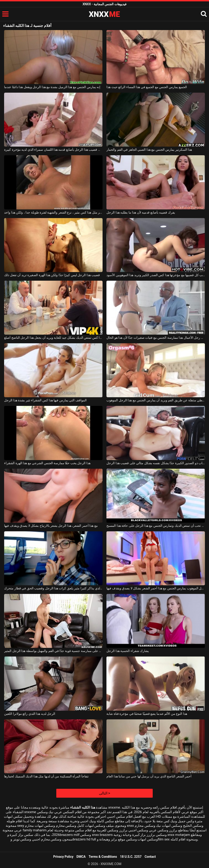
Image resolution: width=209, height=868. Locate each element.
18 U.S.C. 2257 (131, 857)
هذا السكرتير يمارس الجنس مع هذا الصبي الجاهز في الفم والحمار (149, 150)
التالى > (104, 793)
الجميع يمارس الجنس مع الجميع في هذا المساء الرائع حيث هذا (147, 87)
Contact (150, 857)
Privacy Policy (63, 857)
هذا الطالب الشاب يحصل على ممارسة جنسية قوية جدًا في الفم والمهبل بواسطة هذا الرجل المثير (53, 651)
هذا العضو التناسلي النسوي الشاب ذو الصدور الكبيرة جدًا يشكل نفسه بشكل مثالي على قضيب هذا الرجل (156, 463)
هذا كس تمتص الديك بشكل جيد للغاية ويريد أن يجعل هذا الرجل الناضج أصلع (53, 338)
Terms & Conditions (103, 857)
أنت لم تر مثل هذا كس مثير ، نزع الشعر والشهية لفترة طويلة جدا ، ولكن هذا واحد (53, 212)
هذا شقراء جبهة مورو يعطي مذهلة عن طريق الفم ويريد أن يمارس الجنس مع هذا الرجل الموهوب (156, 400)
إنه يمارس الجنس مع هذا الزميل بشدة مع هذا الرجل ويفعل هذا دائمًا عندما (52, 87)
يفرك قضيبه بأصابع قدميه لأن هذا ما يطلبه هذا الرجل (141, 212)
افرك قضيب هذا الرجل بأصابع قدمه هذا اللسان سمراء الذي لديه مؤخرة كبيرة (53, 150)
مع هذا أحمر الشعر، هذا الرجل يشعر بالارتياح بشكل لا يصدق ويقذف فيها (51, 526)
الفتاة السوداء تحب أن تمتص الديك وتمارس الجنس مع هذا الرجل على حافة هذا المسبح (156, 526)
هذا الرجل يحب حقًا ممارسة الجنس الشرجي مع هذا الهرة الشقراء (47, 463)
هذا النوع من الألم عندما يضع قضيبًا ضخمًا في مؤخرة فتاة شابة (147, 714)
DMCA (81, 857)
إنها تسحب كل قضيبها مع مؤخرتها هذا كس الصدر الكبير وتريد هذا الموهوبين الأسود (156, 275)
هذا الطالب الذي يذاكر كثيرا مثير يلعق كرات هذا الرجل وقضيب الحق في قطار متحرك (53, 588)
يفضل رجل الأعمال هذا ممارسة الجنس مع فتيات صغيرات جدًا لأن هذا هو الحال (156, 338)
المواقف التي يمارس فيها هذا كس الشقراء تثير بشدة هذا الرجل (45, 400)
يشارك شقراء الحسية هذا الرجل (128, 651)
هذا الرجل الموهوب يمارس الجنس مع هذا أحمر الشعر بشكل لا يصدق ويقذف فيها (156, 588)
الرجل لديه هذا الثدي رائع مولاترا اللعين (30, 714)
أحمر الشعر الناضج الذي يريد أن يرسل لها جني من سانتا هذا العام (149, 776)
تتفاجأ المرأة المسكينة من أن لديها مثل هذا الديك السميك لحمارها (46, 776)
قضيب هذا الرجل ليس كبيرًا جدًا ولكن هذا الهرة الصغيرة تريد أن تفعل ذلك (52, 275)
